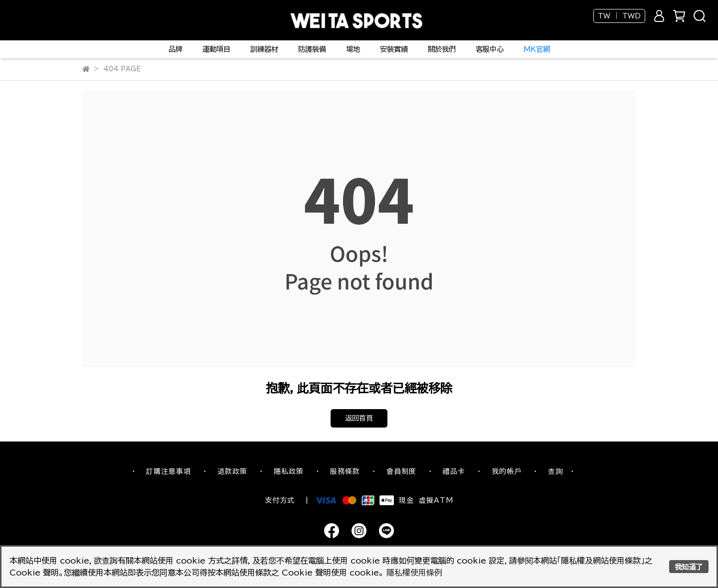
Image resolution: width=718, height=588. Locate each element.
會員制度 (401, 471)
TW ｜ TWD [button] (619, 16)
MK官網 (537, 49)
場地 (353, 49)
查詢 (555, 471)
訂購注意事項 (169, 471)
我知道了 (689, 567)
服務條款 (345, 471)
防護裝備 (312, 49)
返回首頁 (359, 418)
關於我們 (442, 49)
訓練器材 (264, 49)
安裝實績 (394, 49)
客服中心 (490, 49)
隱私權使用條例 (414, 573)
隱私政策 (289, 471)
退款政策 (232, 471)
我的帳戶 (507, 471)
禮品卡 (454, 471)
